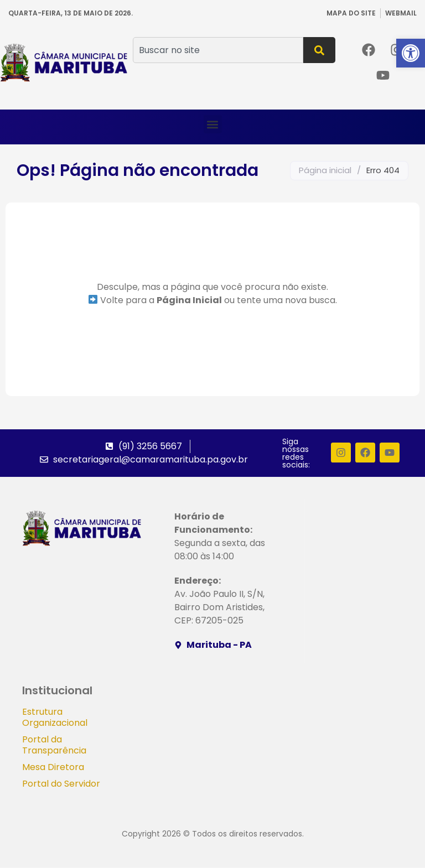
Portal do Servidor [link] (61, 784)
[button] (213, 124)
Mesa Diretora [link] (53, 768)
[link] (411, 53)
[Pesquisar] (319, 50)
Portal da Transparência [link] (54, 745)
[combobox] (218, 50)
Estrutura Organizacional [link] (55, 718)
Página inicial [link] (325, 170)
